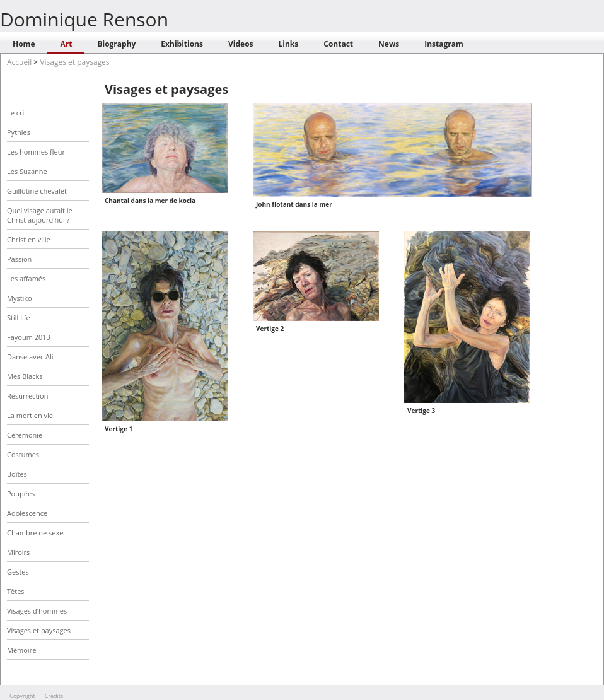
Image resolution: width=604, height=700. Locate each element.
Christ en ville (29, 239)
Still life (19, 318)
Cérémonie (25, 435)
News (389, 44)
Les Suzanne (27, 171)
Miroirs (18, 552)
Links (289, 44)
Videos (241, 44)
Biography (116, 44)
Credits (54, 696)
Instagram (444, 44)
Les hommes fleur (36, 152)
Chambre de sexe (35, 533)
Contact (338, 44)
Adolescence (27, 513)
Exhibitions (182, 44)
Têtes (16, 591)
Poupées (21, 493)
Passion (19, 259)
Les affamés (26, 278)
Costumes (23, 454)
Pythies (19, 132)
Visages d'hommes (37, 611)
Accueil (19, 62)
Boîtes (17, 474)
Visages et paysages (74, 62)
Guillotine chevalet (37, 191)
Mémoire (21, 650)
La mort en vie (30, 415)
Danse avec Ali (30, 357)
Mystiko (20, 298)
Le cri (15, 113)
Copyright (22, 696)
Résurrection (27, 396)
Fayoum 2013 (29, 337)
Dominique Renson (84, 19)
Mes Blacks (25, 376)
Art (66, 44)
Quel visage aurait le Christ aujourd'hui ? (40, 215)
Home (24, 44)
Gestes (18, 572)
